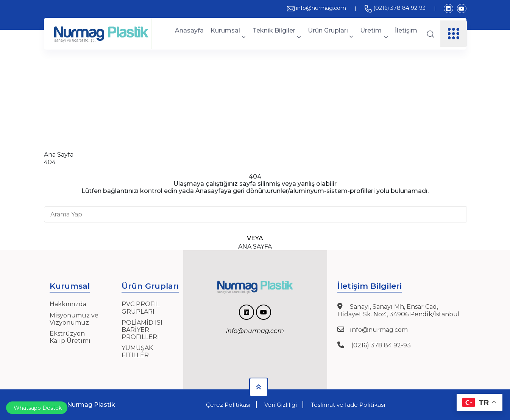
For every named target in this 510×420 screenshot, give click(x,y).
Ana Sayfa (59, 155)
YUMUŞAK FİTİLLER (137, 352)
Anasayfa (189, 30)
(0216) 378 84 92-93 (395, 8)
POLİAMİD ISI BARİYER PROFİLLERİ (142, 330)
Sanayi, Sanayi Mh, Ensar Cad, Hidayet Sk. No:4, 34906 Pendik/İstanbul (398, 310)
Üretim (374, 34)
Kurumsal (228, 34)
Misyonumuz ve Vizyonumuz (74, 319)
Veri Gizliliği (281, 405)
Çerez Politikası (228, 405)
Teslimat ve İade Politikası (348, 405)
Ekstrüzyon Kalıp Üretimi (70, 337)
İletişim (406, 30)
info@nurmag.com (317, 8)
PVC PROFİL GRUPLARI (140, 308)
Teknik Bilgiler (277, 34)
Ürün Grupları (331, 33)
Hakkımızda (68, 304)
